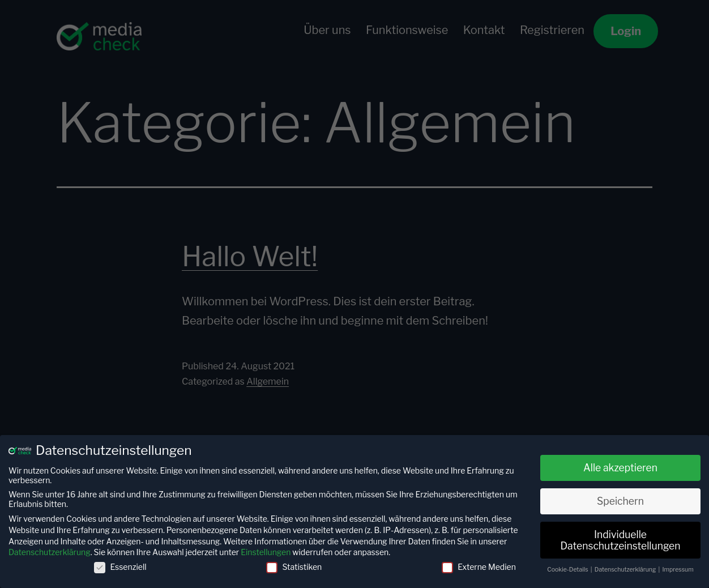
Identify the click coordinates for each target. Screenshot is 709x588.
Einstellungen (266, 552)
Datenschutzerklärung (50, 552)
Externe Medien (479, 567)
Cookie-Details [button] (568, 570)
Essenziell (120, 567)
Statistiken (294, 567)
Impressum (678, 570)
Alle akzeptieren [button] (620, 468)
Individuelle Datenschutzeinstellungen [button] (620, 540)
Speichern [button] (620, 501)
